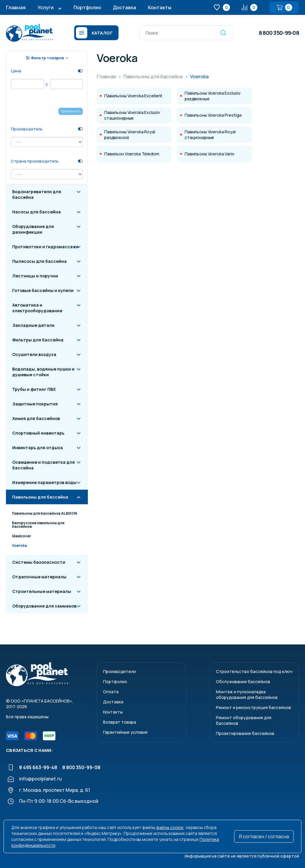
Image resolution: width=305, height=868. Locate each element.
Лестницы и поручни (35, 276)
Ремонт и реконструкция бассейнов (253, 707)
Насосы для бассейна (36, 212)
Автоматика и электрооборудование (37, 308)
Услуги (46, 7)
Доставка (125, 7)
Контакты (160, 7)
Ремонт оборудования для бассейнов (244, 720)
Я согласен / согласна (264, 836)
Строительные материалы (42, 591)
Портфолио (87, 7)
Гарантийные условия (125, 732)
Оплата (111, 692)
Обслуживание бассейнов (243, 682)
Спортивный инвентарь (38, 433)
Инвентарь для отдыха (38, 448)
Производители (119, 671)
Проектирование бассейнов (245, 733)
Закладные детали (33, 325)
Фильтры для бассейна (38, 340)
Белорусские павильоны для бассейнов (38, 525)
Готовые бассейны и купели (43, 290)
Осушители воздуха (34, 354)
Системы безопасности (39, 562)
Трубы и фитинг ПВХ (34, 389)
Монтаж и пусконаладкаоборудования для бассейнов (247, 694)
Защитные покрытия (35, 404)
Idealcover (21, 536)
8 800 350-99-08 (279, 33)
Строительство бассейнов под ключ (254, 671)
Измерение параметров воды (44, 482)
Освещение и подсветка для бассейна (43, 465)
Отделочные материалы (39, 577)
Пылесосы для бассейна (39, 261)
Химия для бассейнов (36, 418)
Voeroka (19, 545)
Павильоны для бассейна (40, 497)
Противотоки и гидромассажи (45, 247)
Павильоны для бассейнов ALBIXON (45, 513)
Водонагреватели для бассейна (37, 194)
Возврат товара (120, 722)
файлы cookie (170, 827)
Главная (16, 7)
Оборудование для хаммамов (44, 606)
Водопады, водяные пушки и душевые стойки (43, 372)
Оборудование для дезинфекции (33, 229)
